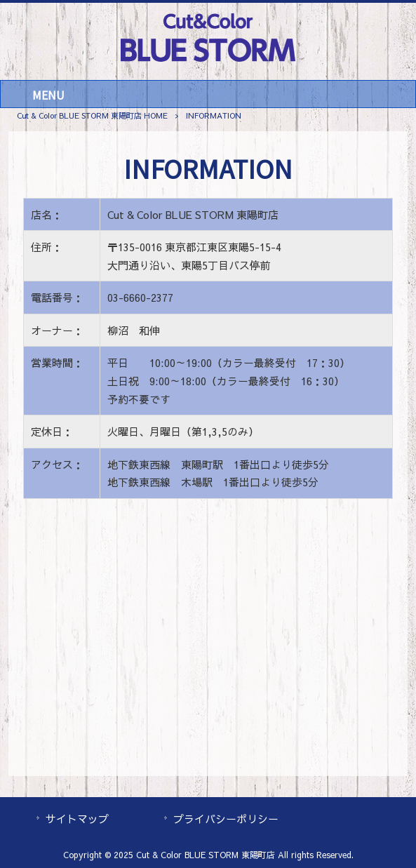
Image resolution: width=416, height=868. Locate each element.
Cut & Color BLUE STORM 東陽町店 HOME (92, 115)
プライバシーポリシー (226, 819)
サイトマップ (77, 819)
